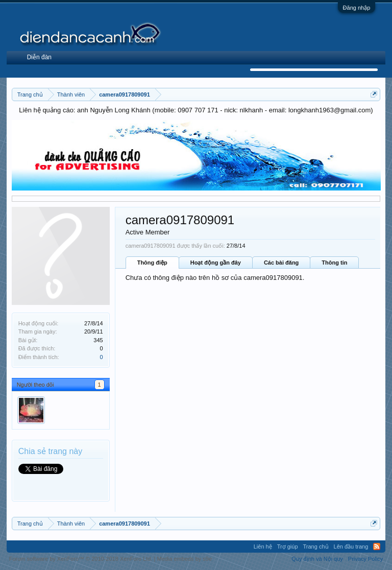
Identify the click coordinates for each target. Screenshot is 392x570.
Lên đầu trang (351, 547)
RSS (377, 547)
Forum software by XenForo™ (81, 559)
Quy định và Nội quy (317, 559)
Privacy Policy (365, 559)
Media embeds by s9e (184, 559)
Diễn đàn (39, 57)
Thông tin (334, 263)
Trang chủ (316, 547)
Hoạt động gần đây (216, 263)
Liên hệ (263, 547)
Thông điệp (152, 263)
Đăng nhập (357, 8)
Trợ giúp (288, 547)
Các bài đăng (281, 263)
